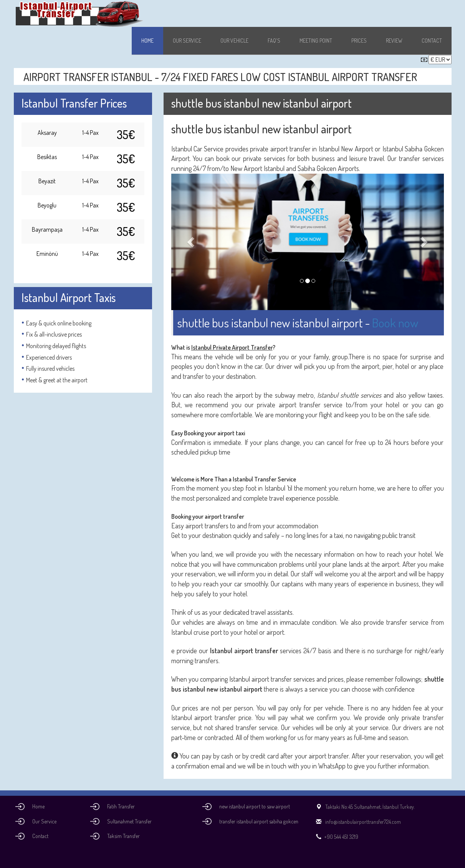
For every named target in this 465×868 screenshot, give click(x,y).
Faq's (274, 41)
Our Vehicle (234, 41)
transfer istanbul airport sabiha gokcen (259, 821)
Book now (395, 323)
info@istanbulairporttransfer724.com (357, 822)
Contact (432, 41)
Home (147, 41)
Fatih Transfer (121, 806)
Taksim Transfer (123, 836)
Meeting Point (316, 41)
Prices (359, 41)
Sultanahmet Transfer (129, 821)
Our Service (187, 41)
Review (394, 41)
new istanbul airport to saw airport (255, 806)
